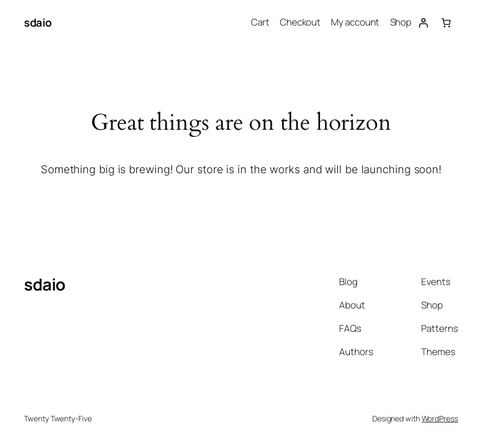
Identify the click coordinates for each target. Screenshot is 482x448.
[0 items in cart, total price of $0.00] (446, 23)
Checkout (300, 22)
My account (355, 22)
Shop (401, 22)
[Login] (423, 23)
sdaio (38, 22)
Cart (260, 22)
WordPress (440, 418)
